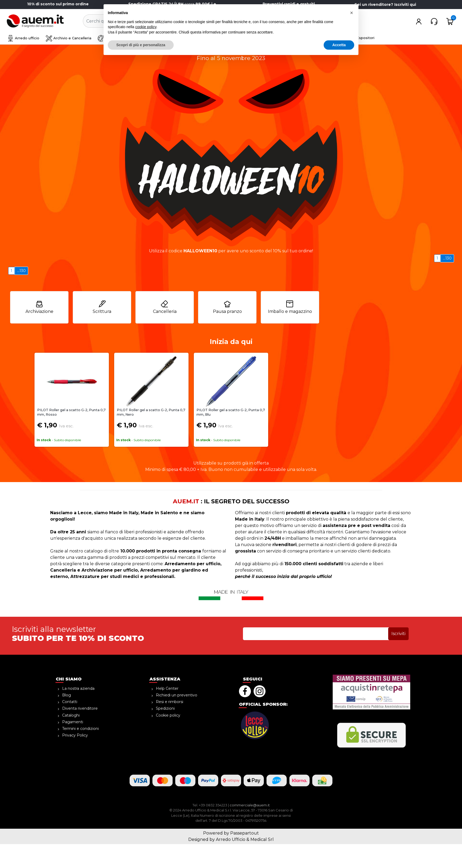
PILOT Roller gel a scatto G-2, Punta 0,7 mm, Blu (231, 412)
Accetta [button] (339, 853)
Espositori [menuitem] (365, 38)
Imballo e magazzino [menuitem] (290, 307)
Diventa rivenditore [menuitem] (80, 708)
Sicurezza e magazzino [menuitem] (173, 38)
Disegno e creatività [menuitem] (120, 38)
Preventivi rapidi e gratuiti (289, 4)
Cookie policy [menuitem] (168, 715)
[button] (221, 21)
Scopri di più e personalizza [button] (141, 853)
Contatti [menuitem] (70, 702)
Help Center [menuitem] (167, 688)
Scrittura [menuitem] (102, 307)
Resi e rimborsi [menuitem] (170, 702)
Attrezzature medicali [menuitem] (327, 38)
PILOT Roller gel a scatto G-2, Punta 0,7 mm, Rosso (71, 412)
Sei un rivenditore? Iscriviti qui (385, 5)
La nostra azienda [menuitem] (78, 688)
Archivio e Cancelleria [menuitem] (69, 38)
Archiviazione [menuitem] (39, 307)
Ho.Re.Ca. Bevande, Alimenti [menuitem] (233, 38)
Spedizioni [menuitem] (165, 708)
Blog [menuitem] (67, 695)
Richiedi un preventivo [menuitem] (177, 695)
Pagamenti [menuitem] (73, 722)
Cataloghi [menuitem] (71, 715)
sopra (173, 4)
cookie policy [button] (146, 836)
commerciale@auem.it (250, 805)
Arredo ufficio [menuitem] (23, 38)
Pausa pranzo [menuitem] (227, 307)
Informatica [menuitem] (283, 38)
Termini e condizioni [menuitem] (80, 729)
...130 (447, 258)
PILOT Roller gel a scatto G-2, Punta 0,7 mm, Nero (151, 412)
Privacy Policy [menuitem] (75, 735)
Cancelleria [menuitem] (165, 307)
